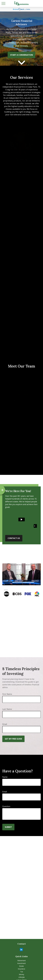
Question (6, 806)
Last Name (7, 709)
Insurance (21, 969)
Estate (21, 966)
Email (5, 724)
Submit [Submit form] (8, 827)
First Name (7, 694)
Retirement (22, 961)
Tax (22, 972)
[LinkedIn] (21, 950)
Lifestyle (22, 977)
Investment (21, 963)
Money (21, 974)
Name (5, 777)
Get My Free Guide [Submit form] (13, 739)
